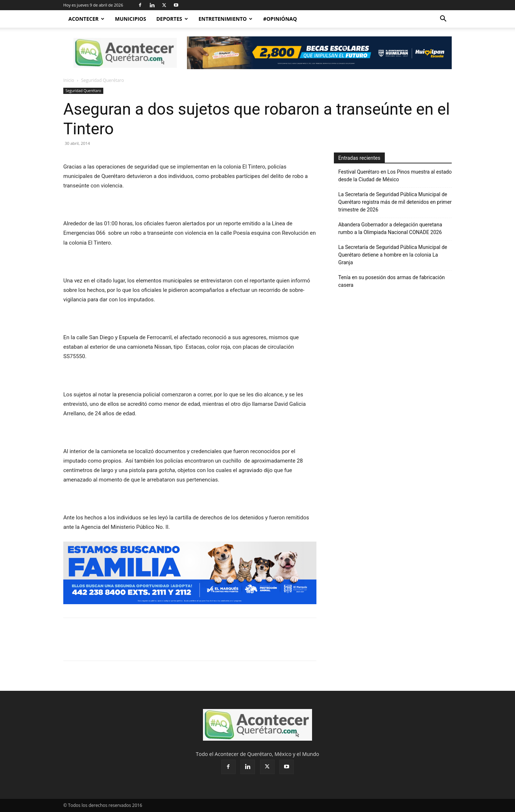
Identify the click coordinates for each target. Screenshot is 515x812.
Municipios (131, 19)
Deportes (172, 19)
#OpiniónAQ (280, 19)
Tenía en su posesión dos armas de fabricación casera (392, 281)
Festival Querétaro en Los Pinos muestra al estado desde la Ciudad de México (395, 176)
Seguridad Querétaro (83, 91)
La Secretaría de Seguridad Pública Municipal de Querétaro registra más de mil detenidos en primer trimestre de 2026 (395, 202)
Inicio (69, 80)
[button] (443, 19)
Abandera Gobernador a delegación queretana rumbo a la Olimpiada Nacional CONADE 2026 (391, 228)
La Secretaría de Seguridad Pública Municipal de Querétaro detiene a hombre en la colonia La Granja (393, 255)
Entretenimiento (226, 19)
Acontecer (86, 19)
